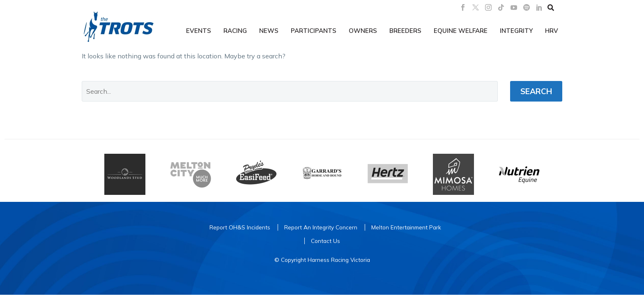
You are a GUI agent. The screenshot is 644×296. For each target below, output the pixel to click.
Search (536, 91)
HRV (552, 31)
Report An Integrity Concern (321, 227)
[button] (551, 7)
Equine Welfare (461, 31)
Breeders (405, 31)
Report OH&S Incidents (240, 227)
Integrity (516, 31)
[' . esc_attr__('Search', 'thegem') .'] (290, 91)
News (269, 31)
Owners (363, 31)
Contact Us (325, 241)
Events (199, 31)
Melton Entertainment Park (406, 227)
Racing (235, 31)
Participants (314, 31)
